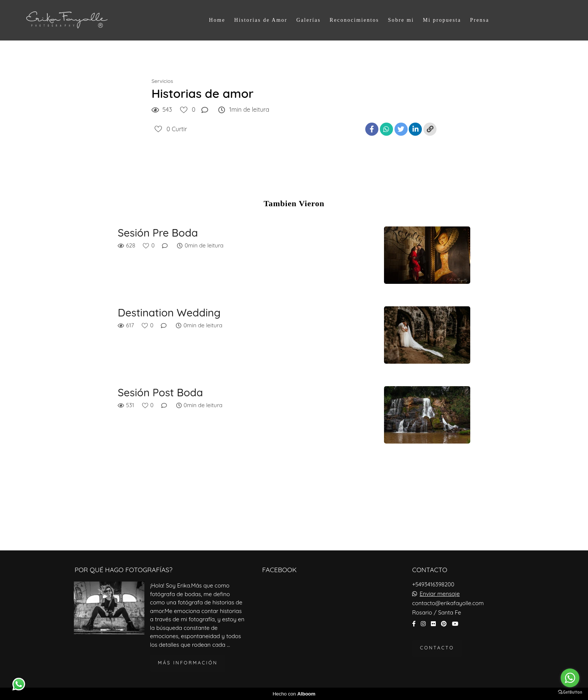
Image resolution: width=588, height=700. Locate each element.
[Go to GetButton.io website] (570, 692)
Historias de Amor (261, 20)
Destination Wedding (169, 313)
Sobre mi (401, 20)
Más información (188, 663)
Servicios (162, 81)
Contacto (437, 648)
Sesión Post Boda (160, 393)
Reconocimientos (354, 20)
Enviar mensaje (440, 594)
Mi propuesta (442, 20)
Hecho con (294, 694)
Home (217, 20)
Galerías (308, 20)
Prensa (479, 20)
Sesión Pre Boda (158, 233)
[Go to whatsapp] (570, 678)
